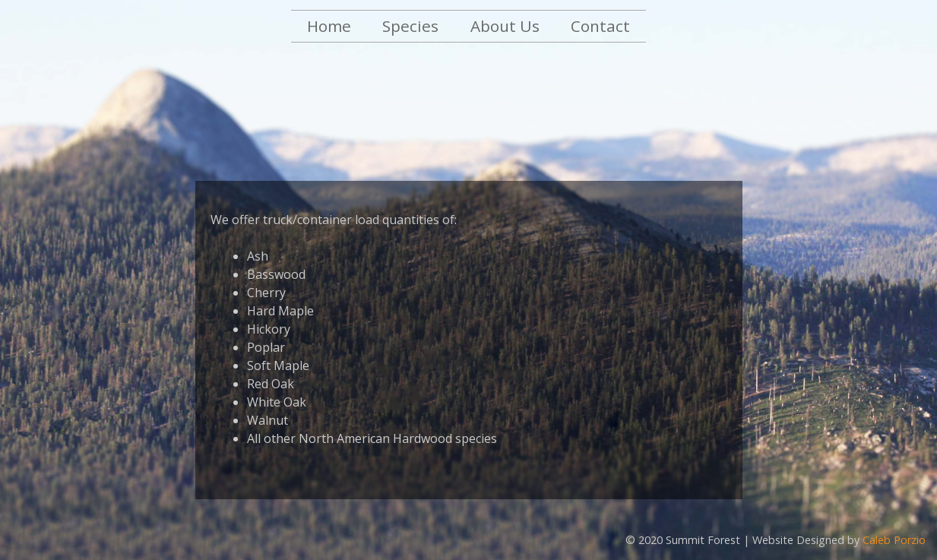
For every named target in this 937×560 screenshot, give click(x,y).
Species (410, 26)
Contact (600, 26)
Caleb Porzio (894, 540)
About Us (505, 26)
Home (329, 26)
